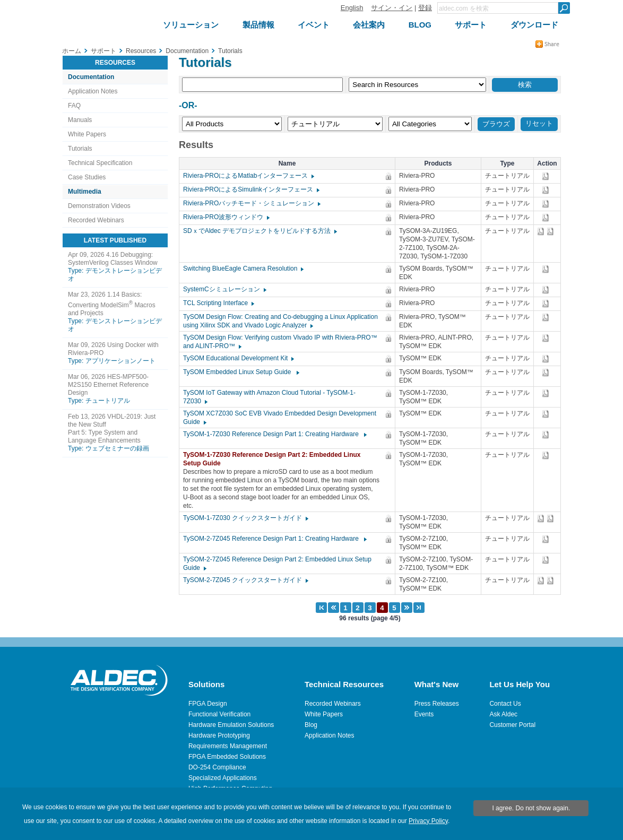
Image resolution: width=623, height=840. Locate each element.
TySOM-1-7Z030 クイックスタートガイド (245, 518)
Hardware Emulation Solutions (231, 725)
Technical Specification (100, 163)
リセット (539, 123)
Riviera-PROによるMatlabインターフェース (248, 176)
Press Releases (437, 704)
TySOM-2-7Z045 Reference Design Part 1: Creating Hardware (274, 539)
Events (424, 714)
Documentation (91, 77)
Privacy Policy (428, 821)
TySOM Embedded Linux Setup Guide (241, 372)
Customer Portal (512, 725)
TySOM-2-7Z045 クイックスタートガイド (245, 580)
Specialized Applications (223, 778)
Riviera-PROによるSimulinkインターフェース (251, 189)
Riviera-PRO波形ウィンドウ (226, 217)
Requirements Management (228, 746)
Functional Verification (219, 714)
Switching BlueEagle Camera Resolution (243, 269)
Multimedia (85, 192)
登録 (425, 8)
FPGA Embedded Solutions (227, 757)
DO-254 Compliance (217, 767)
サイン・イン (392, 8)
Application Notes (93, 91)
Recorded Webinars (96, 220)
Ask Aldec (503, 714)
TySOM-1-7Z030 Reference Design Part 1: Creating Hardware (274, 434)
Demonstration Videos (99, 206)
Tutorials (80, 149)
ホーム (72, 51)
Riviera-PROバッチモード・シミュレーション (251, 203)
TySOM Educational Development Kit (238, 358)
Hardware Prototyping (219, 735)
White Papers (87, 134)
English (352, 8)
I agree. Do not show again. (531, 808)
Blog (311, 725)
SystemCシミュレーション (224, 289)
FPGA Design (208, 704)
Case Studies (87, 177)
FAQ (74, 106)
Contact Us (505, 704)
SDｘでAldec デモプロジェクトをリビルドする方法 (259, 231)
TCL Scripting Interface (218, 303)
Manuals (80, 120)
